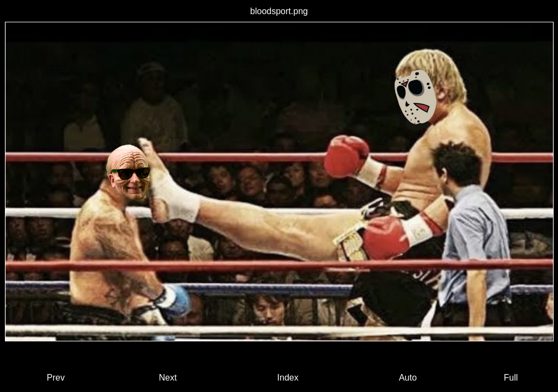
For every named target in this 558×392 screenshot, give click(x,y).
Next (168, 378)
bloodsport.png (279, 11)
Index (288, 378)
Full (511, 378)
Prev (56, 378)
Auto (408, 378)
